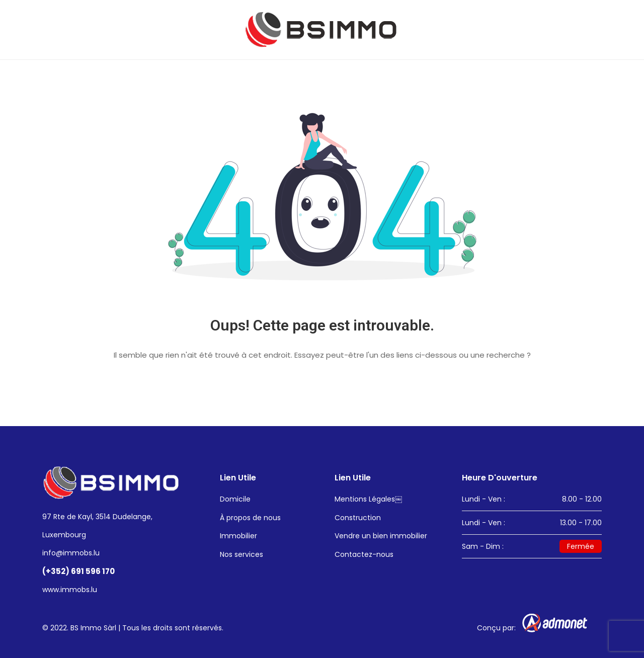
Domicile (235, 499)
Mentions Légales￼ (368, 499)
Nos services (242, 554)
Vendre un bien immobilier (381, 536)
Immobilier (238, 536)
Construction (358, 518)
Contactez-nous (364, 554)
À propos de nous (250, 518)
